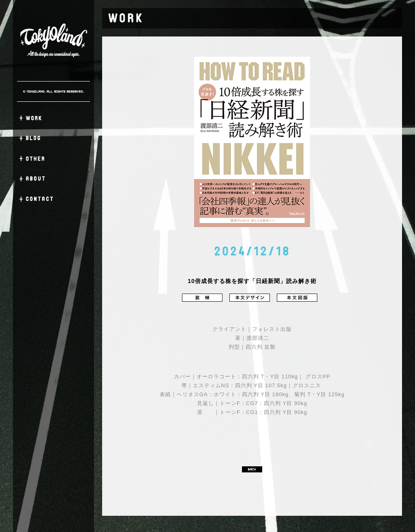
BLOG (53, 138)
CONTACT (53, 199)
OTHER (53, 159)
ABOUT (53, 179)
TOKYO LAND (53, 41)
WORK (53, 118)
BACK (252, 469)
